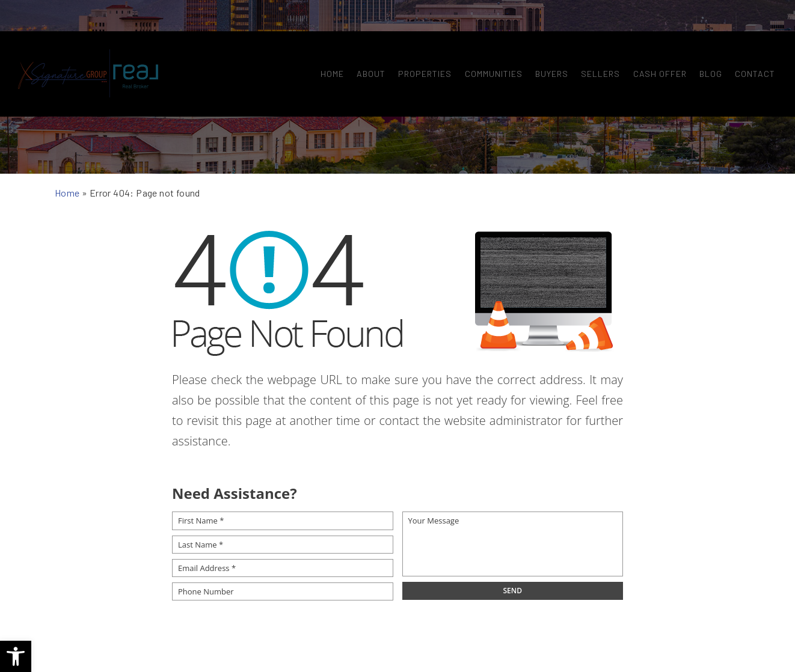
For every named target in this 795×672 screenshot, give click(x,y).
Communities (490, 47)
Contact (751, 47)
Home (328, 47)
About (367, 47)
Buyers (548, 47)
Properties (421, 47)
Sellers (596, 47)
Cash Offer (656, 47)
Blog (707, 47)
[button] (16, 656)
